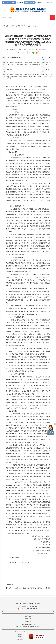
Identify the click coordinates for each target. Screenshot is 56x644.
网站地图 (28, 616)
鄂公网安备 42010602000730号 (28, 609)
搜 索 (53, 18)
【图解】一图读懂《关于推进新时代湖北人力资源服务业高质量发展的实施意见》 (29, 588)
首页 (12, 26)
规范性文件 (37, 26)
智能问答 (20, 2)
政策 (29, 26)
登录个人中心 (9, 2)
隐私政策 (28, 621)
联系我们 (28, 619)
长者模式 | (40, 2)
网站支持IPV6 (30, 2)
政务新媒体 (20, 637)
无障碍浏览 (49, 2)
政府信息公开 (21, 26)
